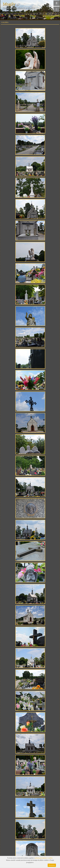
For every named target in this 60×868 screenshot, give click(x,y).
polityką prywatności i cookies (44, 858)
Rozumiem (52, 865)
